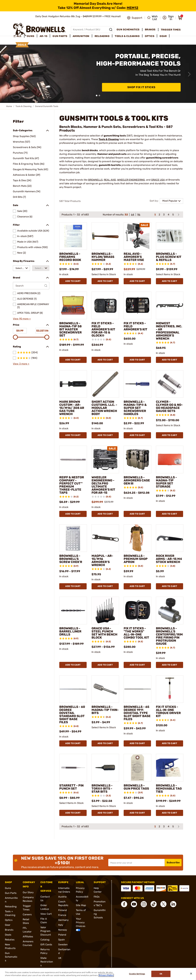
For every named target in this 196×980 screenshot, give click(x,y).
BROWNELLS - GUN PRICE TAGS (136, 787)
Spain (62, 940)
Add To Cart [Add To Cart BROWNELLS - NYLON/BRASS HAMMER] (105, 281)
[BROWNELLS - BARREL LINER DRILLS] (73, 611)
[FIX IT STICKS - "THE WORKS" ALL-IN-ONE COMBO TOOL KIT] (137, 611)
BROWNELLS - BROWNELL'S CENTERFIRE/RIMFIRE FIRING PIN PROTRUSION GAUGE (169, 636)
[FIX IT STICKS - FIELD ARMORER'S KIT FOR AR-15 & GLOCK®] (105, 305)
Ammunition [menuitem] (81, 36)
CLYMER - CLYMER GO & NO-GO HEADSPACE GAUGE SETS (169, 406)
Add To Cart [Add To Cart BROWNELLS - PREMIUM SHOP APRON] (137, 586)
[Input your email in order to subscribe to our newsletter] (136, 863)
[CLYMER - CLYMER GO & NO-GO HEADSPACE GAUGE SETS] (170, 384)
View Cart (46, 914)
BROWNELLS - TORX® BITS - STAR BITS (102, 789)
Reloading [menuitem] (102, 36)
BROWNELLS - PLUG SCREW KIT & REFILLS (169, 257)
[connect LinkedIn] (173, 904)
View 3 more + (21, 364)
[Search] (111, 30)
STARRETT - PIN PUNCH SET (71, 787)
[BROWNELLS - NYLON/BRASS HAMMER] (105, 236)
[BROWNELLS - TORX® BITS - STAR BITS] (105, 768)
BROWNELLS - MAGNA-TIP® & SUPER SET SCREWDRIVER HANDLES (135, 408)
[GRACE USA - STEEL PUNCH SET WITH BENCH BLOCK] (105, 611)
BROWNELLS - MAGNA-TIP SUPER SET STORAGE (166, 482)
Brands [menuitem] (150, 30)
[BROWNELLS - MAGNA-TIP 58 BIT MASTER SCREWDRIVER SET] (73, 305)
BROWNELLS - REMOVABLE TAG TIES (169, 789)
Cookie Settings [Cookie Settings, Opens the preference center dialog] (137, 974)
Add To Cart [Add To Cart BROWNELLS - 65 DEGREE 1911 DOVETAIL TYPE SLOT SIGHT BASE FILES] (137, 743)
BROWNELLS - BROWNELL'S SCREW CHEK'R (71, 559)
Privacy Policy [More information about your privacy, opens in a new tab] (106, 975)
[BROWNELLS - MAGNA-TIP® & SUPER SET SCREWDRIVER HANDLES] (137, 384)
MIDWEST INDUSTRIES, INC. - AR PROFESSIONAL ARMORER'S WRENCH (169, 331)
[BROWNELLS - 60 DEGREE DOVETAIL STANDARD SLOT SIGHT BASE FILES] (73, 689)
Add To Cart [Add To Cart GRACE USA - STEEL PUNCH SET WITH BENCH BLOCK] (105, 665)
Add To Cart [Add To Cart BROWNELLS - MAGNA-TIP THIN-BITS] (105, 743)
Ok (161, 974)
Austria (62, 897)
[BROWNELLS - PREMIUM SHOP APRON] (137, 538)
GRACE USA (158, 180)
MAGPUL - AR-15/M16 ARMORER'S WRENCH (102, 560)
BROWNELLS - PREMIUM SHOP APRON (136, 559)
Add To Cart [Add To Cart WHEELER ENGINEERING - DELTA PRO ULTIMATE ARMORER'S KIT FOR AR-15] (105, 514)
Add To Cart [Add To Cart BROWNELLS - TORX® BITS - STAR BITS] (105, 813)
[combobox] (21, 268)
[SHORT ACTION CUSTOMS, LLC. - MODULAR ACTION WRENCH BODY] (105, 384)
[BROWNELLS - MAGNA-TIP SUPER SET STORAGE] (170, 459)
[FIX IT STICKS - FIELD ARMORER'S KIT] (137, 305)
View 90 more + (22, 319)
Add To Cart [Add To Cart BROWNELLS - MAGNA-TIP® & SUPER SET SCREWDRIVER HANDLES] (137, 435)
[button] (168, 18)
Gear (8, 925)
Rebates (10, 940)
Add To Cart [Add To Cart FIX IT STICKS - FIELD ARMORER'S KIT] (137, 360)
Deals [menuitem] (22, 45)
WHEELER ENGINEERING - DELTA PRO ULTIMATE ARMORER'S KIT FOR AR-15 (103, 485)
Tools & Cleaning (24, 106)
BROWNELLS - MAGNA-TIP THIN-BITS (105, 710)
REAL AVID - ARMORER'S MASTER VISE (134, 257)
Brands (9, 930)
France (62, 915)
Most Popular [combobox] (170, 201)
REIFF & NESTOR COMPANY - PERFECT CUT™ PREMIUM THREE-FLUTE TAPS (72, 485)
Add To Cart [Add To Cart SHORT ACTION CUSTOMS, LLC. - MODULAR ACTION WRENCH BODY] (105, 435)
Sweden (63, 945)
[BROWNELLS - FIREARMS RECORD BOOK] (73, 236)
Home (9, 106)
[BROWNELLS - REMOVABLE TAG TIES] (170, 768)
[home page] (39, 30)
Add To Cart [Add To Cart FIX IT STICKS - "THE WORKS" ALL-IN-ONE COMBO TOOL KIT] (137, 665)
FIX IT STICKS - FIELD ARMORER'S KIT (135, 326)
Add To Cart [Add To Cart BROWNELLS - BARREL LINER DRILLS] (73, 665)
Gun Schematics (11, 957)
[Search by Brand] (31, 286)
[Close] (191, 974)
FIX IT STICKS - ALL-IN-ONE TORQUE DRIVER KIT (168, 711)
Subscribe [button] (173, 862)
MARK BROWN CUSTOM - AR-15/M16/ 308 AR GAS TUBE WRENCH (72, 408)
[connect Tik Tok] (154, 904)
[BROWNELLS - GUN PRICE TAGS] (137, 768)
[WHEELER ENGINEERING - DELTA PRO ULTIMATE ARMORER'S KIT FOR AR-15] (105, 459)
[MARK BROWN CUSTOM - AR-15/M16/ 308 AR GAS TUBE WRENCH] (73, 384)
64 (133, 215)
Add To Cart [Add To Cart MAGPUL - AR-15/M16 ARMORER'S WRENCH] (105, 586)
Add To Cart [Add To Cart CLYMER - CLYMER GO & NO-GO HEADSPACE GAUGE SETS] (170, 435)
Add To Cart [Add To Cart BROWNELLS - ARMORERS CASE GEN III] (137, 514)
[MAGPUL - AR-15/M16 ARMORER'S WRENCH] (105, 538)
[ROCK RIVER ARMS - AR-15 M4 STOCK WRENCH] (170, 538)
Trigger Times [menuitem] (171, 30)
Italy (61, 925)
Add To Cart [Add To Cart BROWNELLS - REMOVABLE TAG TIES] (170, 813)
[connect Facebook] (124, 904)
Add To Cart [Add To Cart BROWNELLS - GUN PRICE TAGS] (137, 813)
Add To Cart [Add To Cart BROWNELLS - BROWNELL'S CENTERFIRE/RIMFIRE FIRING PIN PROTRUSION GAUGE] (170, 665)
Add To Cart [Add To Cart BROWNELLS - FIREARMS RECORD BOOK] (73, 281)
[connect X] (163, 904)
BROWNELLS (95, 180)
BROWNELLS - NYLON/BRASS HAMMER (103, 257)
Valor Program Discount (46, 931)
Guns (8, 888)
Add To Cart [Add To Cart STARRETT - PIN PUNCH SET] (73, 813)
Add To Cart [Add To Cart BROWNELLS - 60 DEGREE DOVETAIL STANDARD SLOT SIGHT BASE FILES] (73, 743)
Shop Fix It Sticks (141, 87)
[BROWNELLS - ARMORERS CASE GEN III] (137, 459)
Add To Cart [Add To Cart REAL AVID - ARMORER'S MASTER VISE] (137, 281)
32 (126, 215)
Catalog (45, 940)
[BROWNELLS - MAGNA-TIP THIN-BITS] (105, 689)
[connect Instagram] (144, 904)
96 (139, 215)
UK (60, 958)
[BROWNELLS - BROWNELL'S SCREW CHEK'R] (73, 538)
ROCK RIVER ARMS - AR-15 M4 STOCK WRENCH (169, 559)
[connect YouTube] (134, 904)
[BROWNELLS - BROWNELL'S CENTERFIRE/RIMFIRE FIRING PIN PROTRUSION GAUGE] (170, 611)
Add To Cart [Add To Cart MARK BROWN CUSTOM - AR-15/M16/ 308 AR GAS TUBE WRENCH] (73, 435)
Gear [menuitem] (163, 36)
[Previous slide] (7, 74)
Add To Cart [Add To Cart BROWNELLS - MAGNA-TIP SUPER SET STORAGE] (170, 514)
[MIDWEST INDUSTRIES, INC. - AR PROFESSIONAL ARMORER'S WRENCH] (170, 305)
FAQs (97, 897)
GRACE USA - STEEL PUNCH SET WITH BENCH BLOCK (104, 633)
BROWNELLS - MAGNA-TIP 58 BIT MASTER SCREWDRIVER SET (71, 329)
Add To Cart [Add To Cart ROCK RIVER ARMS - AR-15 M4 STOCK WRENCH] (170, 586)
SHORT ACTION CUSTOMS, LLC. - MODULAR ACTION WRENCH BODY (104, 408)
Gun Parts (11, 893)
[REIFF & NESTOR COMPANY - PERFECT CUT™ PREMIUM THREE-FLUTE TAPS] (73, 459)
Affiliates (28, 937)
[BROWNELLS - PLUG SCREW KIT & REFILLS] (170, 236)
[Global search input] (93, 30)
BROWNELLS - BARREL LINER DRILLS (70, 631)
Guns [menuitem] (31, 36)
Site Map (81, 905)
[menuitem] (19, 36)
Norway (63, 930)
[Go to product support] (135, 18)
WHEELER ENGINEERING (131, 180)
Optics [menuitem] (150, 36)
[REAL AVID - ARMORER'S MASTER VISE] (137, 236)
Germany (64, 920)
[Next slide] (189, 74)
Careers (27, 914)
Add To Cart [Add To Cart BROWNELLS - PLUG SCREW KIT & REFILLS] (170, 281)
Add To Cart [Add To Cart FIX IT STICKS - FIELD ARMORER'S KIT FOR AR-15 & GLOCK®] (105, 360)
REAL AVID (110, 180)
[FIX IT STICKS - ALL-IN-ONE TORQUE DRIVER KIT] (170, 689)
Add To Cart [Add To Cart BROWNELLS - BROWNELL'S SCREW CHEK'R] (73, 586)
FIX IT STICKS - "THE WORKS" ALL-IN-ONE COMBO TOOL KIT (136, 633)
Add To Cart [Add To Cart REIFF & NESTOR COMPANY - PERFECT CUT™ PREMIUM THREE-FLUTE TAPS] (73, 514)
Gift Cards (46, 945)
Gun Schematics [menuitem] (128, 30)
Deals (8, 935)
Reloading (11, 906)
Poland (62, 935)
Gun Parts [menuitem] (60, 36)
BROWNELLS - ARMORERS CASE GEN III (137, 480)
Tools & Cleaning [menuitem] (127, 36)
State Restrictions (47, 962)
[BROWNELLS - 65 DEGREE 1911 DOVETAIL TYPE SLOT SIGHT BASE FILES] (137, 689)
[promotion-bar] (98, 6)
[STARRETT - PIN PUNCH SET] (73, 768)
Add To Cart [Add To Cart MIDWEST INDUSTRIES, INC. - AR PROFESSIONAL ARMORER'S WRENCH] (170, 360)
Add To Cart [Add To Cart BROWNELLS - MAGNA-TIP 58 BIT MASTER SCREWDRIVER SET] (73, 360)
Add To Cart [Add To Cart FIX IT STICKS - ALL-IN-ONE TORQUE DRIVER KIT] (170, 743)
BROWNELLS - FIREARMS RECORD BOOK (70, 257)
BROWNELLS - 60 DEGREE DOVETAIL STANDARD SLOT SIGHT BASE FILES (72, 714)
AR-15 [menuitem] (44, 36)
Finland (63, 910)
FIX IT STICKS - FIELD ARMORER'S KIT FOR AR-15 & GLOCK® (103, 329)
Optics (9, 920)
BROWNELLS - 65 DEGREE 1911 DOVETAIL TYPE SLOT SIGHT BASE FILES (137, 713)
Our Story (28, 892)
